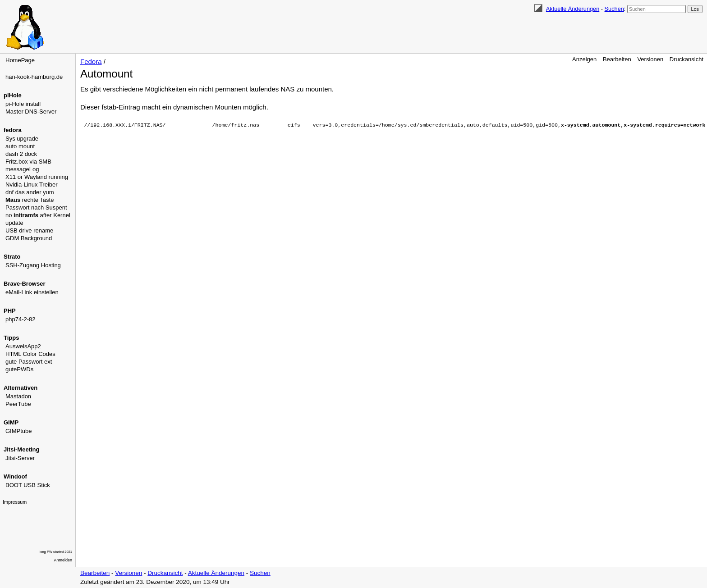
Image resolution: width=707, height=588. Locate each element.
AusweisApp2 (23, 346)
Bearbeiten (617, 59)
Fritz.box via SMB (28, 162)
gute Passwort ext (29, 362)
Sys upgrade (22, 139)
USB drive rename (29, 230)
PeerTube (18, 404)
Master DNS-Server (31, 112)
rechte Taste (30, 200)
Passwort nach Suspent (36, 207)
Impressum (15, 502)
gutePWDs (19, 369)
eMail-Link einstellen (32, 292)
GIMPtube (19, 431)
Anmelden (63, 560)
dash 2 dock (21, 154)
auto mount (20, 146)
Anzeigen (584, 59)
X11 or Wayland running (37, 177)
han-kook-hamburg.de (34, 77)
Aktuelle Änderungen (573, 9)
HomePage (20, 60)
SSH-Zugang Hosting (33, 265)
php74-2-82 (21, 319)
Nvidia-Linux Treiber (32, 185)
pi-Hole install (23, 104)
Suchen (614, 9)
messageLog (22, 169)
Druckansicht (686, 59)
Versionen (650, 59)
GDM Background (29, 238)
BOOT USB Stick (28, 485)
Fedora (91, 62)
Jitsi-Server (20, 458)
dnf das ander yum (30, 192)
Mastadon (18, 396)
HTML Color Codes (30, 354)
